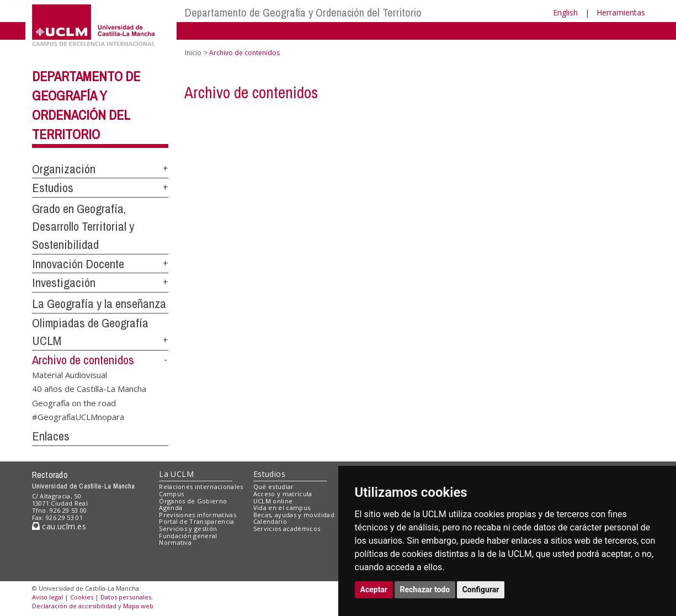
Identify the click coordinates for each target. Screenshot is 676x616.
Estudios (53, 188)
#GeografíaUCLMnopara (78, 417)
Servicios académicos (287, 529)
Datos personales (126, 597)
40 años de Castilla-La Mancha (89, 389)
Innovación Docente (78, 264)
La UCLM (176, 474)
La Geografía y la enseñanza (99, 304)
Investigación (64, 283)
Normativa (175, 542)
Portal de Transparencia (197, 521)
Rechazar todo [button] (425, 590)
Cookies (82, 597)
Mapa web (138, 606)
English (565, 12)
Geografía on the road (74, 402)
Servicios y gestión (188, 529)
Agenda (171, 508)
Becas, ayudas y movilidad (294, 515)
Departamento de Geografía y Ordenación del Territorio (303, 12)
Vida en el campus (282, 508)
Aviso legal (47, 597)
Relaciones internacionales (201, 487)
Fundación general (188, 536)
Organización (64, 169)
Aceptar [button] (374, 590)
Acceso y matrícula (283, 494)
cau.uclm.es (59, 526)
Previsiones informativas (198, 515)
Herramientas (621, 12)
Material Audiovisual (70, 374)
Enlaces (51, 436)
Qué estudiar (274, 487)
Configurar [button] (481, 590)
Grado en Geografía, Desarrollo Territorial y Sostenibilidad (83, 227)
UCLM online (273, 501)
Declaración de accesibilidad (74, 606)
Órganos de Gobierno (193, 501)
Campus (171, 494)
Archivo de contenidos (83, 360)
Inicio (193, 53)
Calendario (270, 521)
